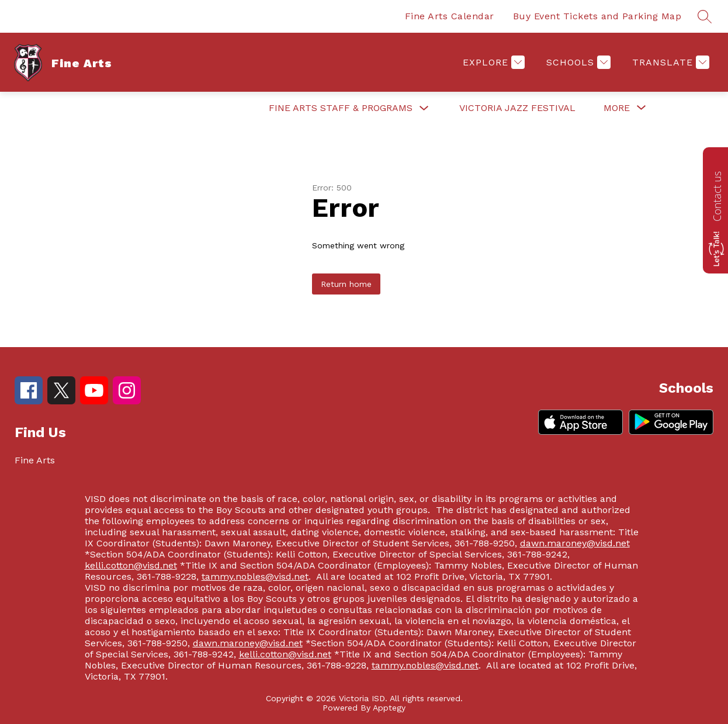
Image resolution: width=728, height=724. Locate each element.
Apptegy (389, 708)
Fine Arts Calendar (450, 16)
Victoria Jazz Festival (517, 108)
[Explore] (492, 62)
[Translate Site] (669, 62)
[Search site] (705, 16)
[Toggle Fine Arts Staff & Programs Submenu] (424, 108)
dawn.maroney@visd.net (575, 543)
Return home (346, 284)
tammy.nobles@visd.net (255, 576)
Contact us (717, 196)
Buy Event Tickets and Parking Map (597, 16)
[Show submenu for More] (617, 108)
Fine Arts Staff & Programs (341, 108)
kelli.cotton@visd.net (131, 565)
